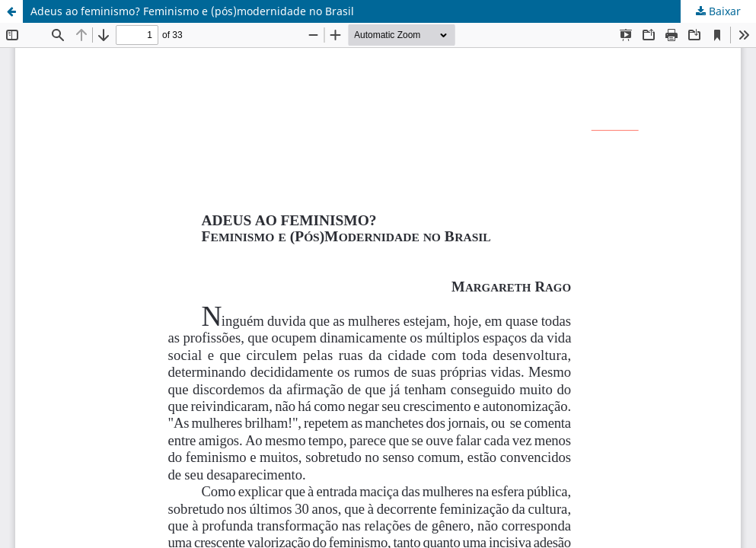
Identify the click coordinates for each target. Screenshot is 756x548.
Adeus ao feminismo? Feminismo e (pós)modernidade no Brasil (192, 11)
